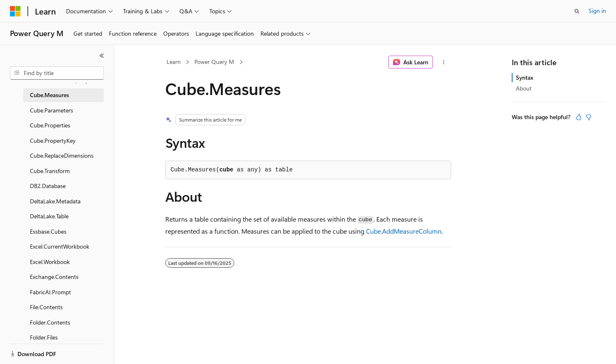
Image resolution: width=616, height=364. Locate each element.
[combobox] (57, 73)
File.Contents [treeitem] (46, 307)
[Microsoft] (15, 11)
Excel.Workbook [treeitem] (50, 262)
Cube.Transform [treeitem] (50, 171)
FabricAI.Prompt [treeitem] (50, 292)
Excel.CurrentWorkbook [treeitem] (60, 246)
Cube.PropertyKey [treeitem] (53, 140)
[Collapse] (102, 56)
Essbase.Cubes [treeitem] (48, 231)
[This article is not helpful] (589, 117)
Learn (174, 62)
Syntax (525, 77)
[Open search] (577, 11)
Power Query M (214, 62)
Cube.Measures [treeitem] (49, 95)
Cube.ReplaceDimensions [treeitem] (62, 155)
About (524, 88)
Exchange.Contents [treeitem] (54, 277)
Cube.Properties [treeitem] (50, 125)
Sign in (597, 11)
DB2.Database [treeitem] (48, 186)
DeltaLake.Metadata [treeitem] (55, 201)
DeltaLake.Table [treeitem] (49, 216)
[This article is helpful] (579, 117)
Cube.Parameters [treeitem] (52, 110)
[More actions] (443, 62)
